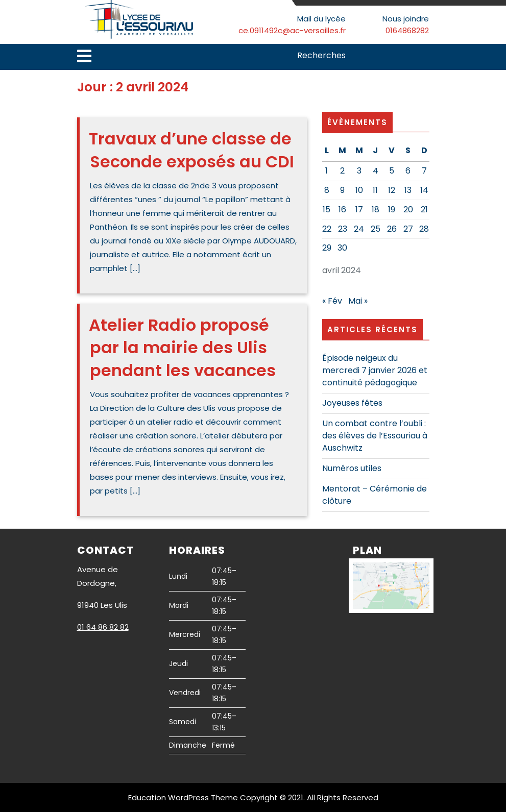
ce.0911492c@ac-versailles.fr (292, 30)
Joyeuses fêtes (352, 403)
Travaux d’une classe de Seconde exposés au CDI (191, 150)
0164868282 (407, 30)
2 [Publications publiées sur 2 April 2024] (342, 171)
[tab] (84, 57)
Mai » (358, 301)
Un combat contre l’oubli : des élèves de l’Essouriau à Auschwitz (375, 436)
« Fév (332, 301)
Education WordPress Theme (183, 797)
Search (423, 56)
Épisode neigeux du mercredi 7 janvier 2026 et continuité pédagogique (375, 370)
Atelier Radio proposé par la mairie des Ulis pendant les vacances (182, 348)
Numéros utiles (352, 468)
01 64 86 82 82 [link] (103, 627)
